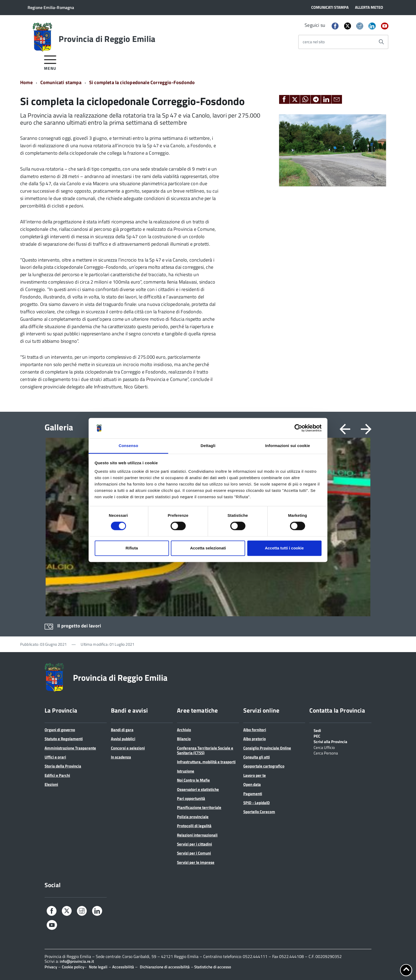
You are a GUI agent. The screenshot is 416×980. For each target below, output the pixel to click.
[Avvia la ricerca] (381, 42)
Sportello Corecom (259, 812)
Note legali (98, 967)
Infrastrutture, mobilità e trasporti (206, 762)
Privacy (51, 967)
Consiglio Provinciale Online (267, 748)
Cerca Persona (326, 753)
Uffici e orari (55, 757)
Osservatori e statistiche (198, 789)
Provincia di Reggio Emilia (107, 39)
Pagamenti (253, 794)
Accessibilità (123, 967)
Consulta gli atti (257, 757)
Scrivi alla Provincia (330, 741)
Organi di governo (60, 730)
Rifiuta (132, 548)
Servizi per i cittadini (194, 844)
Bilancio (184, 739)
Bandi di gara (122, 730)
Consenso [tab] (128, 446)
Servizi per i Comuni (194, 853)
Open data (252, 784)
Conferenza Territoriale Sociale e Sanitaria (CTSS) (205, 750)
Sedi (317, 730)
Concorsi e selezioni (128, 748)
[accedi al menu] (50, 62)
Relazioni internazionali (197, 835)
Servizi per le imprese (196, 862)
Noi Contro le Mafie (193, 780)
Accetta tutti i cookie (284, 548)
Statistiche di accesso (212, 967)
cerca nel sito (314, 42)
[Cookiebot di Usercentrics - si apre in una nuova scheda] (298, 428)
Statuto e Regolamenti (64, 739)
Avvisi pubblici (123, 739)
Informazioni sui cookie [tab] (288, 446)
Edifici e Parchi (57, 775)
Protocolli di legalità (194, 826)
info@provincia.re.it (77, 961)
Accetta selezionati (208, 548)
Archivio (184, 730)
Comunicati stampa (61, 82)
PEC (317, 736)
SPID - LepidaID (257, 803)
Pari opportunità (191, 798)
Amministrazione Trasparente (70, 748)
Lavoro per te (255, 775)
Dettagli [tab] (208, 446)
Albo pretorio (255, 739)
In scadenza (121, 757)
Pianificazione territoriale (199, 807)
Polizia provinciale (193, 817)
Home (26, 82)
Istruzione (186, 771)
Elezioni (51, 784)
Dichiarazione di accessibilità (165, 967)
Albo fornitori (255, 730)
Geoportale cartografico (264, 766)
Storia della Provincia (63, 766)
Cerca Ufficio (324, 747)
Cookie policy (73, 967)
